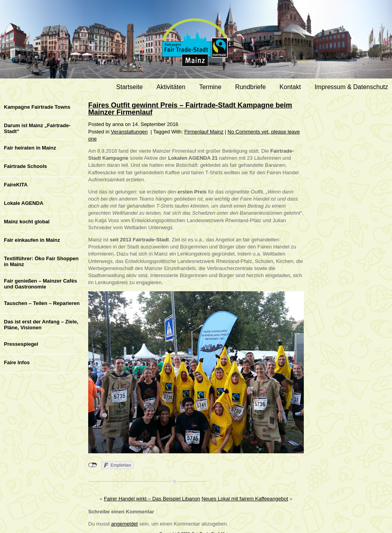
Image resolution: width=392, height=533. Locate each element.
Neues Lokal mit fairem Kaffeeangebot (245, 499)
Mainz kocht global (27, 222)
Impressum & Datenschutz (351, 87)
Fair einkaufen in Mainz (32, 240)
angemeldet (125, 524)
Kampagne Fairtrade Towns (37, 107)
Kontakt (290, 87)
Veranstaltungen (129, 132)
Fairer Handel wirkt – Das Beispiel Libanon (152, 499)
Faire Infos (17, 362)
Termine (210, 87)
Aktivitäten (171, 87)
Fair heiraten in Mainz (30, 148)
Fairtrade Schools (25, 166)
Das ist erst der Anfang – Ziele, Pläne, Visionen (41, 325)
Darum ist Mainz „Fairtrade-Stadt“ (37, 128)
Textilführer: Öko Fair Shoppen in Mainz (41, 261)
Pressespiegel (21, 344)
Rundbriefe (250, 87)
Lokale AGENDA (24, 203)
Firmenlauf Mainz (204, 132)
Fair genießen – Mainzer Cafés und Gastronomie (40, 284)
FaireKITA (16, 185)
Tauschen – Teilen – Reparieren (42, 303)
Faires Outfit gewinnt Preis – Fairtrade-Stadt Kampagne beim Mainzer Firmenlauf (190, 109)
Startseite (130, 87)
